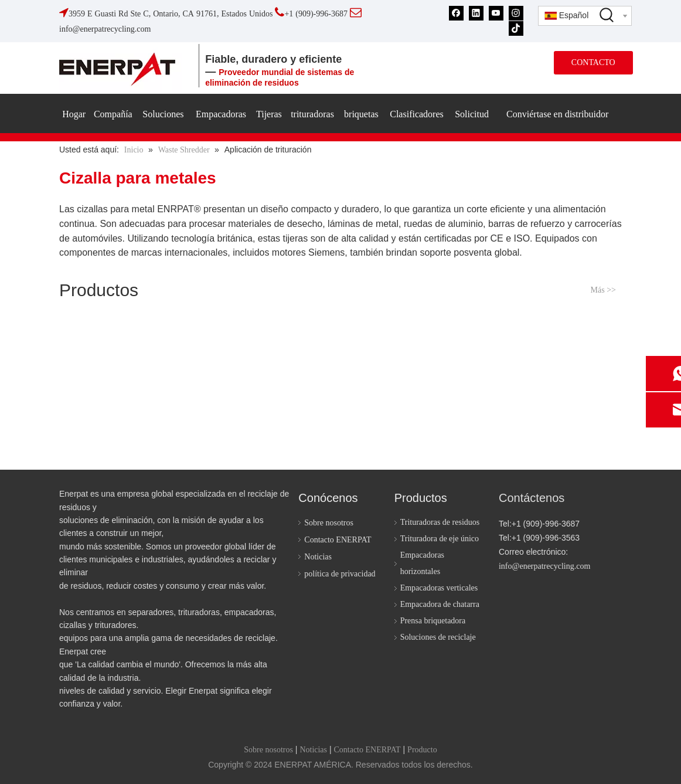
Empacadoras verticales (439, 588)
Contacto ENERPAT (338, 540)
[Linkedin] (476, 13)
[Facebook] (456, 13)
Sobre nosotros (329, 523)
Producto (422, 750)
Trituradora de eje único (440, 539)
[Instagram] (516, 13)
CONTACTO (593, 62)
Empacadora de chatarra (440, 604)
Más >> (603, 290)
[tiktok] (516, 28)
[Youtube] (496, 13)
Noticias (318, 557)
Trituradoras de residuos (440, 522)
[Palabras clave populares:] (607, 15)
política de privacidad (340, 574)
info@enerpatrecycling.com (544, 566)
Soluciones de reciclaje (438, 637)
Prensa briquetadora (433, 621)
